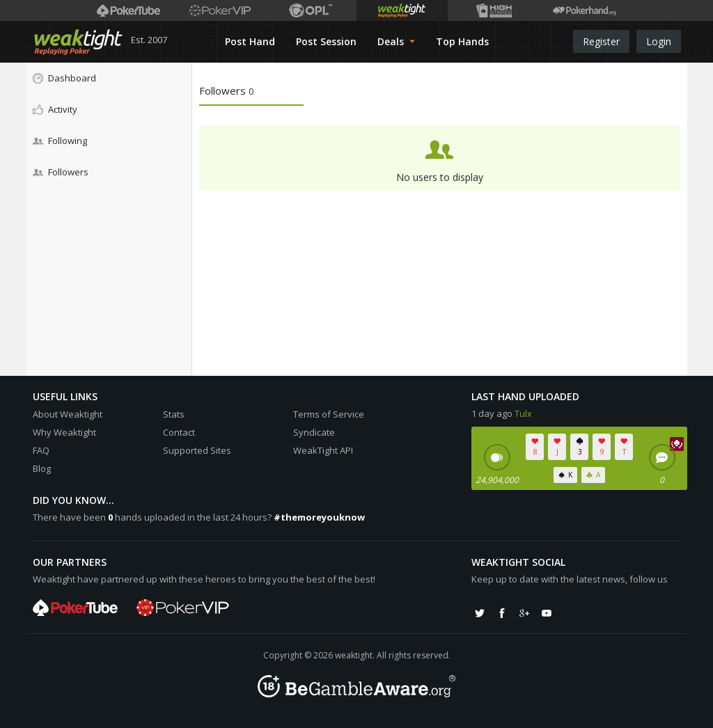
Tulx (523, 413)
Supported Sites (197, 450)
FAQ (41, 450)
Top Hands (462, 41)
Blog (42, 468)
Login (659, 41)
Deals (396, 41)
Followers (61, 172)
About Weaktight (68, 414)
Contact (179, 432)
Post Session (326, 41)
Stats (174, 414)
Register (601, 41)
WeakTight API (323, 450)
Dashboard (64, 78)
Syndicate (314, 432)
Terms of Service (329, 414)
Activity (55, 109)
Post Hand (250, 41)
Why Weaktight (64, 432)
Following (60, 141)
